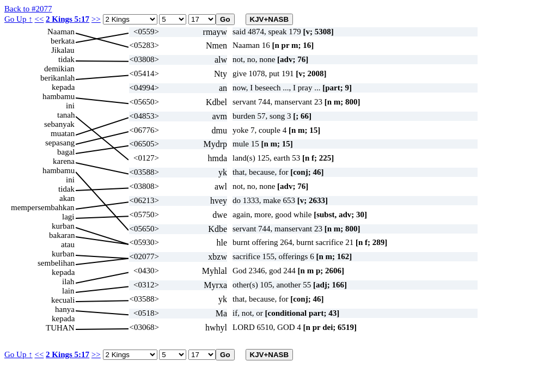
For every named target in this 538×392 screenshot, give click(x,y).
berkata (63, 41)
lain (68, 291)
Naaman (61, 32)
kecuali (63, 300)
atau (68, 244)
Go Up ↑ (19, 19)
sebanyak (59, 124)
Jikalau (63, 50)
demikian (59, 69)
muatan (63, 133)
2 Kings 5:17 (68, 19)
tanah (66, 115)
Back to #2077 (28, 9)
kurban (63, 226)
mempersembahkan (43, 207)
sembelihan (56, 263)
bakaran (62, 235)
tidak (66, 59)
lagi (68, 217)
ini (70, 106)
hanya (65, 309)
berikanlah (57, 78)
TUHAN (60, 328)
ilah (68, 281)
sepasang (60, 143)
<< (39, 19)
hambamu (59, 96)
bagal (66, 152)
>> (96, 19)
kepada (63, 87)
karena (64, 161)
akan (67, 198)
